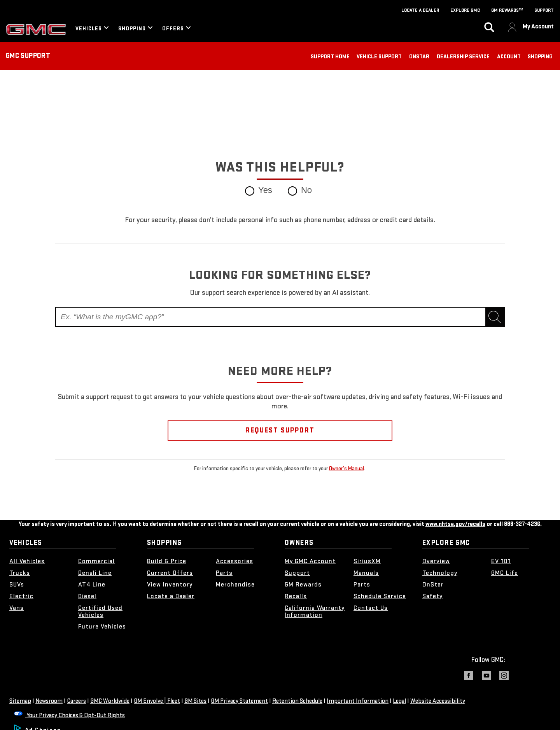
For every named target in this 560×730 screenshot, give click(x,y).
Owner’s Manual (346, 468)
